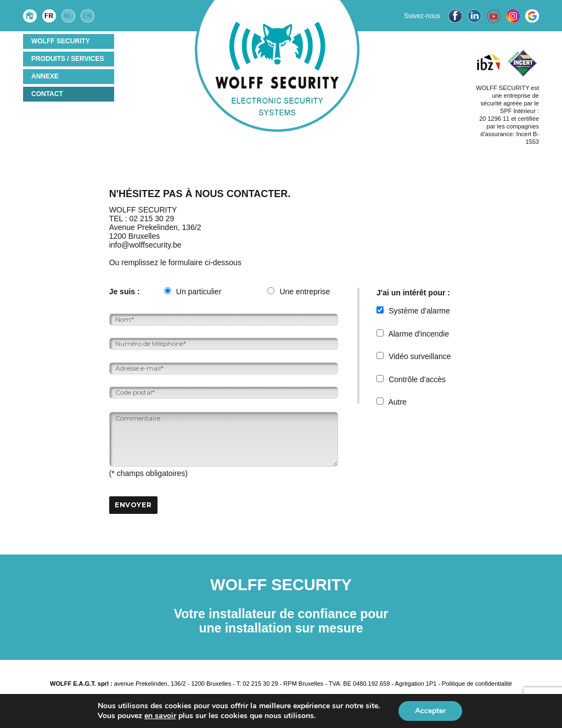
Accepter (430, 711)
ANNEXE (45, 76)
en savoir (160, 716)
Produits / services (68, 59)
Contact (47, 94)
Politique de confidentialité (477, 684)
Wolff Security (61, 41)
